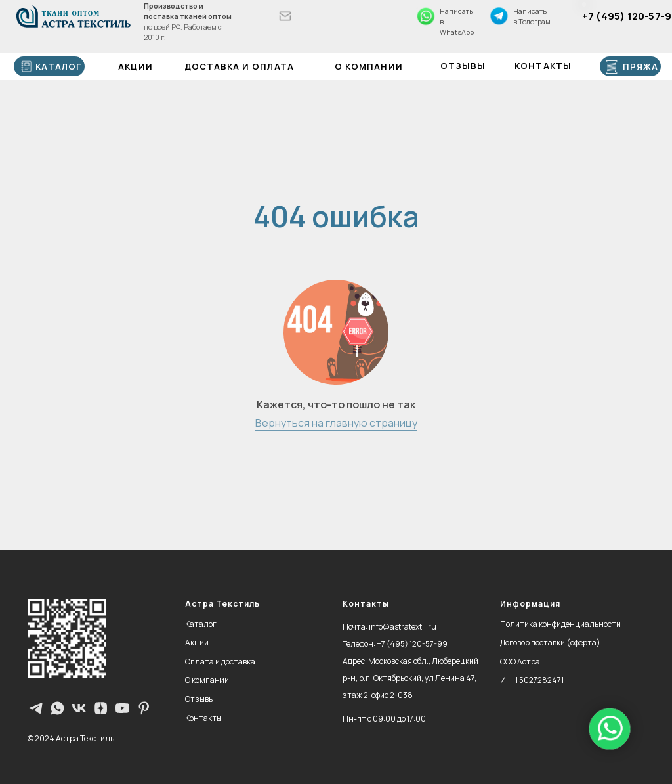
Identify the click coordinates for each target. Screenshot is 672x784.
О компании (369, 66)
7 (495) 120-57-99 (414, 644)
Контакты (543, 66)
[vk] (79, 708)
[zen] (101, 708)
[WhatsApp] (57, 708)
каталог (58, 66)
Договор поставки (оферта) (550, 642)
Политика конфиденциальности (560, 624)
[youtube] (122, 708)
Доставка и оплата (239, 66)
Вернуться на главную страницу (336, 423)
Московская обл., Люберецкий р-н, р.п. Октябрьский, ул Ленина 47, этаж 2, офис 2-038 (410, 678)
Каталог (201, 624)
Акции (197, 642)
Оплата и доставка (220, 662)
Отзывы (463, 66)
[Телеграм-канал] (36, 708)
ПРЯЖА (640, 66)
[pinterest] (144, 708)
